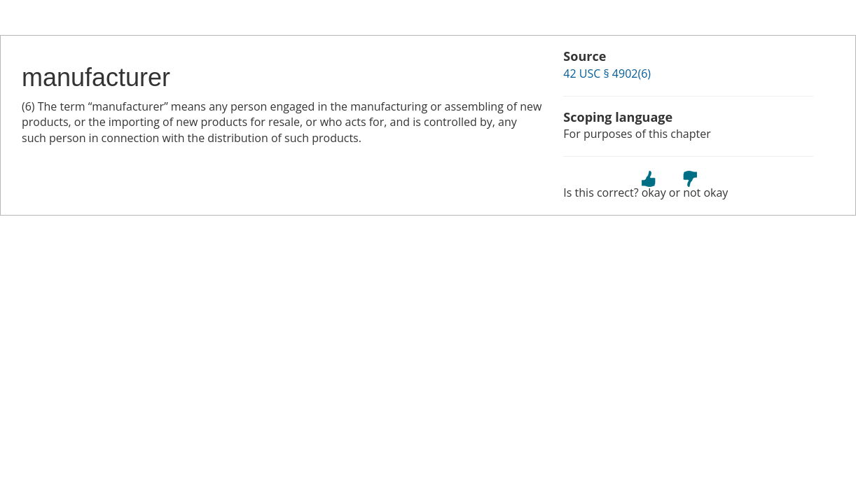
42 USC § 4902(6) (607, 73)
